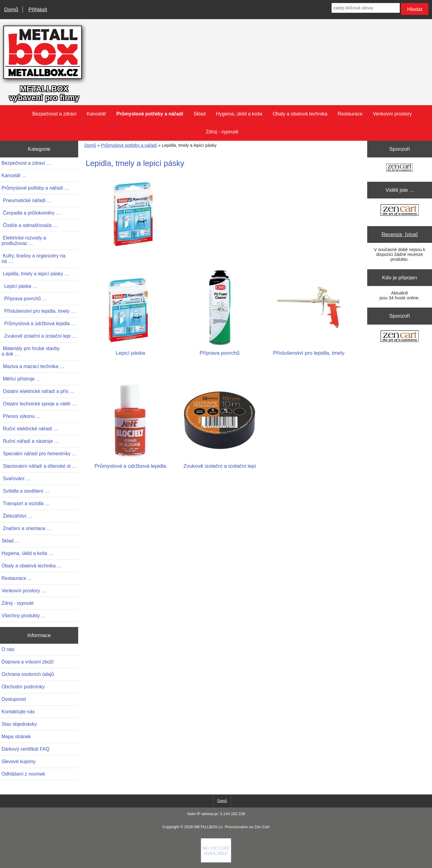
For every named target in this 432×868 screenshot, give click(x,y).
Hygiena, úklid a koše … (28, 553)
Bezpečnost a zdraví (54, 114)
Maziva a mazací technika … (33, 366)
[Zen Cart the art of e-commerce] (399, 168)
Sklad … (11, 541)
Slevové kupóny (19, 761)
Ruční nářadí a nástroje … (30, 441)
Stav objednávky (19, 724)
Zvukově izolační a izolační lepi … (39, 336)
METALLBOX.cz (208, 827)
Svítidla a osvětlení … (25, 491)
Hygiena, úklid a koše (239, 114)
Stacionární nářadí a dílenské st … (39, 466)
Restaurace (350, 114)
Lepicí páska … (19, 286)
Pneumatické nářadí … (27, 200)
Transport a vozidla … (26, 503)
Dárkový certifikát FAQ (25, 749)
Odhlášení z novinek (23, 774)
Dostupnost (14, 699)
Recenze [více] (400, 234)
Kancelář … (14, 176)
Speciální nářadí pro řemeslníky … (39, 454)
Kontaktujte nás (18, 712)
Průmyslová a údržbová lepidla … (39, 324)
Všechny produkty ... (23, 616)
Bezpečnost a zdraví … (26, 163)
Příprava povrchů (220, 350)
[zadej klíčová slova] (366, 8)
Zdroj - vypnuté (222, 132)
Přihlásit (38, 9)
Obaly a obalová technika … (32, 566)
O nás (8, 649)
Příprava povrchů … (24, 299)
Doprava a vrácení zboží (28, 662)
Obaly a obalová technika (300, 114)
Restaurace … (17, 578)
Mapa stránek (16, 737)
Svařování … (16, 479)
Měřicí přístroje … (21, 379)
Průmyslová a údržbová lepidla (130, 463)
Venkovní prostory (392, 114)
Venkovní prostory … (24, 591)
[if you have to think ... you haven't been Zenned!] (216, 861)
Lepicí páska (130, 350)
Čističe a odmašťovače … (30, 225)
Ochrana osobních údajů (28, 674)
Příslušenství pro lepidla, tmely (309, 350)
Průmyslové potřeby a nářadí (129, 145)
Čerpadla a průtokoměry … (31, 213)
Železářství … (17, 516)
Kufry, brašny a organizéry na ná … (33, 258)
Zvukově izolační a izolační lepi (220, 463)
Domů (11, 9)
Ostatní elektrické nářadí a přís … (38, 391)
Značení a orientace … (27, 528)
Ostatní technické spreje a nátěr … (39, 404)
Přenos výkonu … (21, 416)
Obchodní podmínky (23, 687)
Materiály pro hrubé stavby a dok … (31, 351)
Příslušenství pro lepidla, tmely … (39, 311)
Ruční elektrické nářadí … (30, 429)
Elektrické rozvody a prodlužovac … (24, 241)
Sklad (200, 114)
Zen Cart (262, 827)
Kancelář (96, 114)
